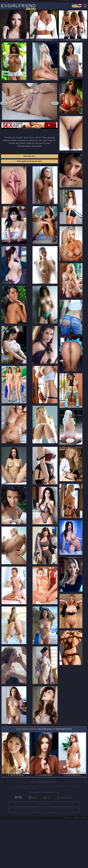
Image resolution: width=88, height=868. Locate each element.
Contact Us (44, 859)
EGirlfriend (20, 7)
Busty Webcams (81, 1)
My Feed (76, 6)
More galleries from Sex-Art (30, 165)
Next (54, 107)
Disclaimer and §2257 (80, 867)
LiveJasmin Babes (19, 1)
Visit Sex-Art (29, 160)
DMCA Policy (68, 867)
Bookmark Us (44, 853)
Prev (5, 107)
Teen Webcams (67, 1)
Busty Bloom (32, 1)
